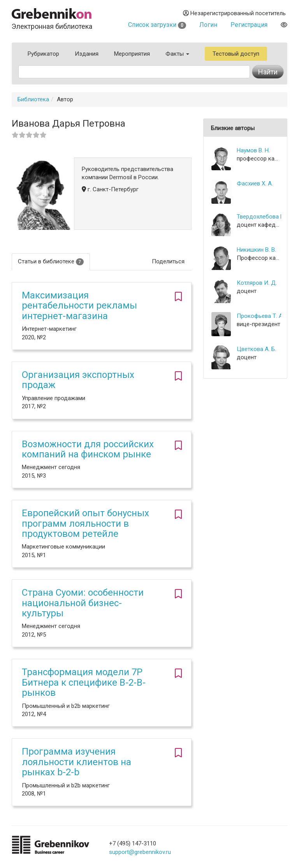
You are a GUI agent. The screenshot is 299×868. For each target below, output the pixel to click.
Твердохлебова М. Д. (259, 217)
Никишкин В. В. (256, 250)
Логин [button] (208, 25)
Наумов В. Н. (253, 150)
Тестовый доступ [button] (236, 54)
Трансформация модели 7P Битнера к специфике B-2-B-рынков (84, 682)
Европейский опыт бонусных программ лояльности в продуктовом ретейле (85, 523)
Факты (177, 54)
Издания (87, 54)
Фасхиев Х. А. (255, 183)
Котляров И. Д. (257, 283)
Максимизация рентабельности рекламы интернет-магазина (79, 306)
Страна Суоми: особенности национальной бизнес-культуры (83, 603)
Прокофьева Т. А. (259, 316)
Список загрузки (157, 25)
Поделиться (168, 261)
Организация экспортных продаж (78, 380)
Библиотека (33, 99)
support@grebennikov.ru (140, 852)
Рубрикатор (43, 54)
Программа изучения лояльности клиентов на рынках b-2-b (77, 762)
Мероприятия (132, 54)
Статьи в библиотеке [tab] (51, 262)
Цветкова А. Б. (256, 349)
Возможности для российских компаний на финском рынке (88, 449)
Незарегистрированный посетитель (234, 13)
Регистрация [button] (249, 25)
